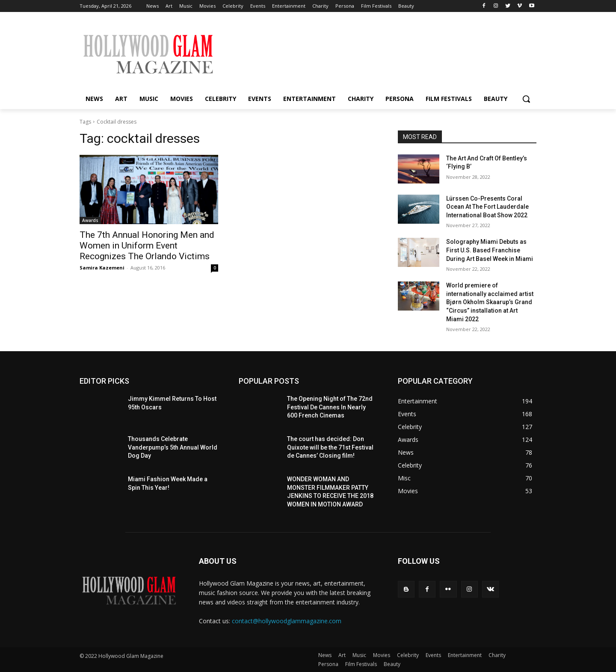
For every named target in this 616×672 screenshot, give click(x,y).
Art (342, 655)
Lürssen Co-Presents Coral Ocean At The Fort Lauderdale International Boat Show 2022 (487, 207)
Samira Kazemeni (102, 268)
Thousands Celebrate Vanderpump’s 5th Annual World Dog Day (173, 447)
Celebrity (408, 655)
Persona (328, 664)
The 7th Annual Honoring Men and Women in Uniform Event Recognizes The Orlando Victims (147, 246)
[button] (526, 99)
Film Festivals (361, 664)
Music (359, 655)
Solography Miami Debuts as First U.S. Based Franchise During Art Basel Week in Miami (490, 250)
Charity (497, 655)
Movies (382, 655)
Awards (90, 220)
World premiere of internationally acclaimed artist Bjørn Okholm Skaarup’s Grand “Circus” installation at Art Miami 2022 (490, 302)
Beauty (392, 664)
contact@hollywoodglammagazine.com (287, 621)
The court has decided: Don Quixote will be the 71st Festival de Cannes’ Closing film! (330, 447)
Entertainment (465, 655)
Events (433, 655)
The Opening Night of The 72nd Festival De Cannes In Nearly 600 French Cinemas (330, 407)
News (325, 655)
